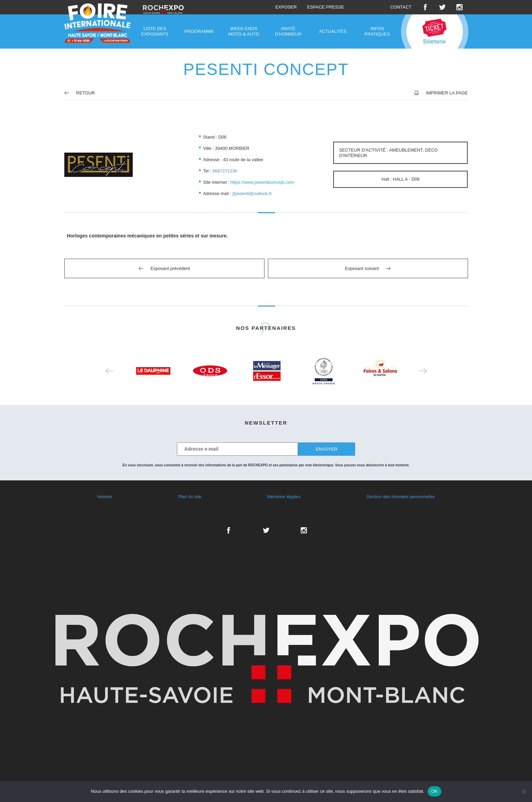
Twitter (442, 7)
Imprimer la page (447, 93)
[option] (153, 371)
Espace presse (325, 7)
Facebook (425, 7)
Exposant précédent (170, 268)
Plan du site (190, 497)
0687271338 (225, 171)
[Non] (523, 791)
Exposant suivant (362, 268)
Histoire (105, 497)
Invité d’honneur (288, 31)
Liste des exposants (155, 31)
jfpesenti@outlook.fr (252, 193)
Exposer (286, 7)
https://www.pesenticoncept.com (262, 182)
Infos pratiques (377, 31)
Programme (199, 31)
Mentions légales (284, 497)
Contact (401, 7)
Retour (80, 93)
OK (434, 791)
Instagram (459, 7)
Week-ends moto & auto (244, 31)
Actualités (333, 31)
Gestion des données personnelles (401, 497)
